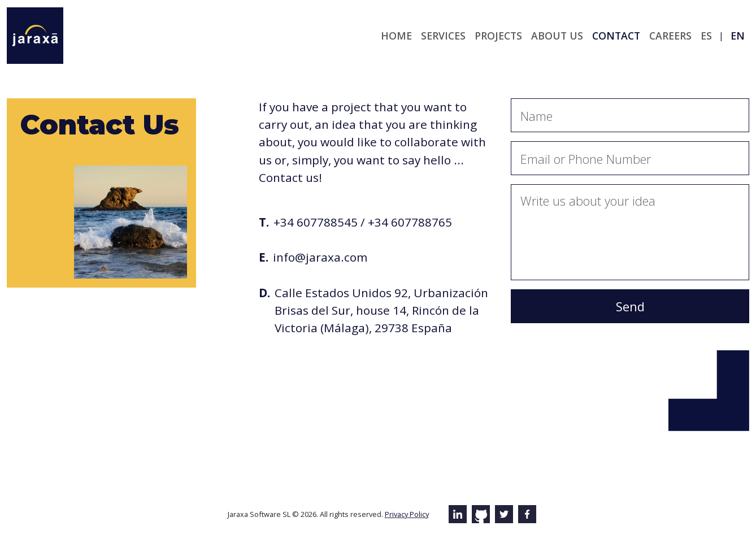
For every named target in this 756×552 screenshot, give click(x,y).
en (738, 36)
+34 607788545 (316, 222)
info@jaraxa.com (320, 257)
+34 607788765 (410, 222)
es (706, 36)
